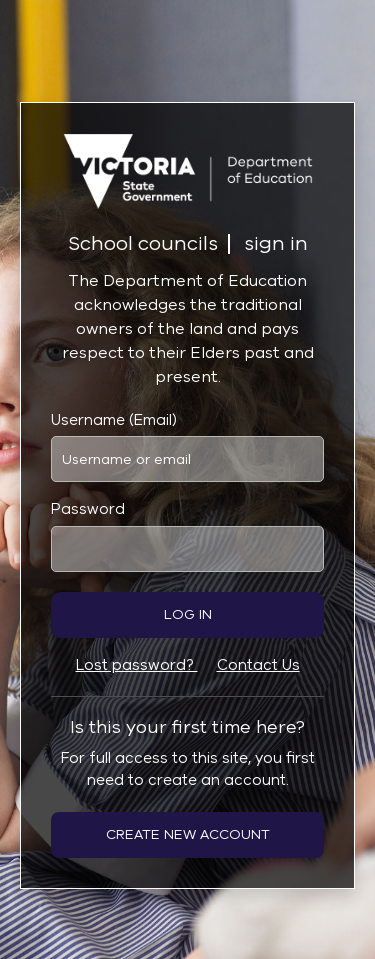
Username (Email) (114, 420)
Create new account (188, 834)
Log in (188, 614)
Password (88, 509)
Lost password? (137, 665)
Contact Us (258, 665)
